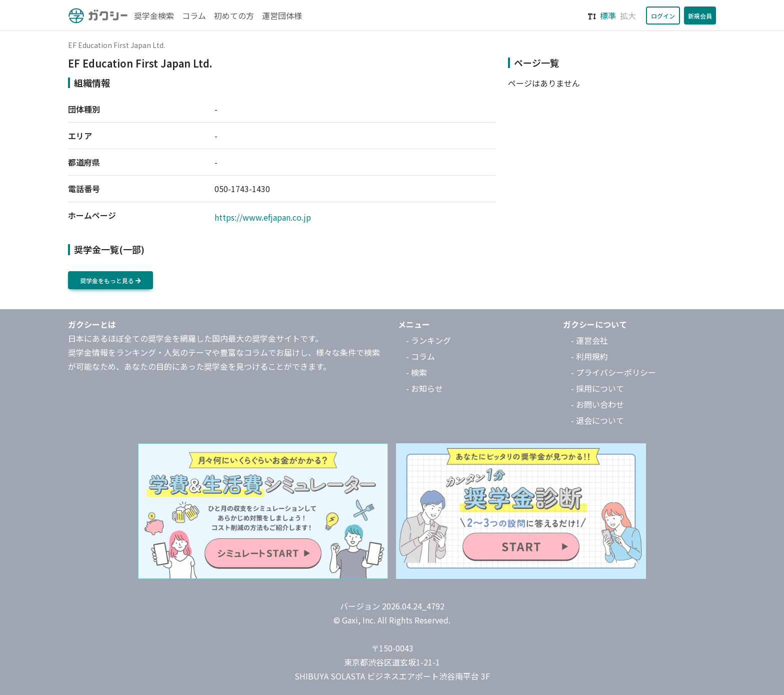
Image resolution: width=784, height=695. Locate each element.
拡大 (628, 16)
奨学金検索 (154, 16)
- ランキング (428, 340)
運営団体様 (282, 16)
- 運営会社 (589, 340)
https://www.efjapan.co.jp (263, 217)
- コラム (420, 356)
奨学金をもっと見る (110, 280)
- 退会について (597, 420)
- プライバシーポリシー (613, 372)
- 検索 (416, 372)
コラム (194, 16)
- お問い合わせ (597, 404)
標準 (608, 16)
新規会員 (700, 16)
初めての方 (234, 16)
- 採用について (597, 388)
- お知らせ (424, 388)
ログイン (663, 16)
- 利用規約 (589, 356)
